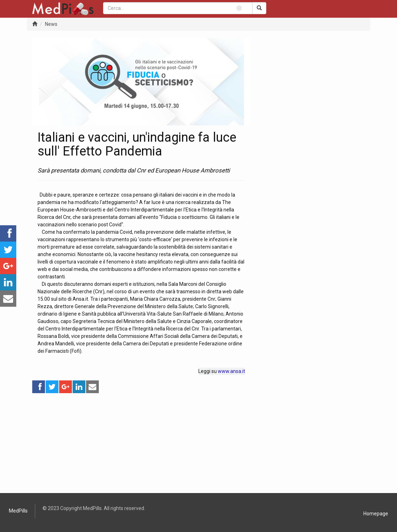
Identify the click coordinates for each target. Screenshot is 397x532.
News (51, 24)
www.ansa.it (231, 371)
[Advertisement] (141, 443)
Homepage (376, 514)
